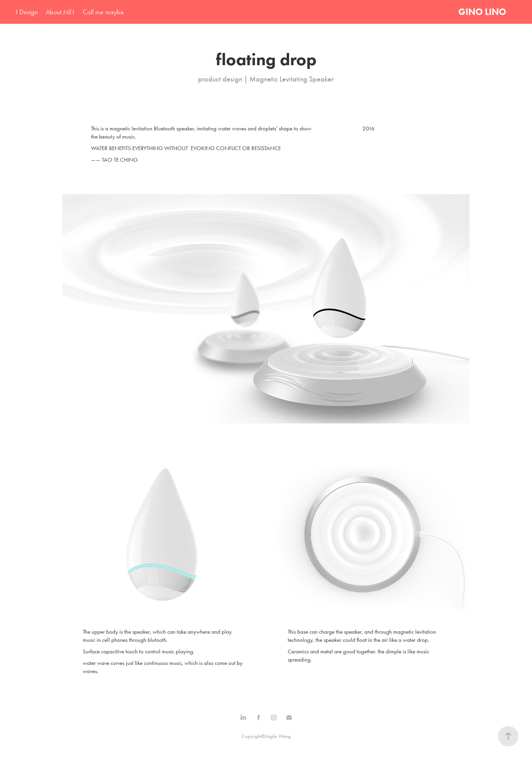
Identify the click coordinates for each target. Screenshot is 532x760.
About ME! (60, 12)
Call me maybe (103, 12)
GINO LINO (482, 12)
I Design (27, 12)
